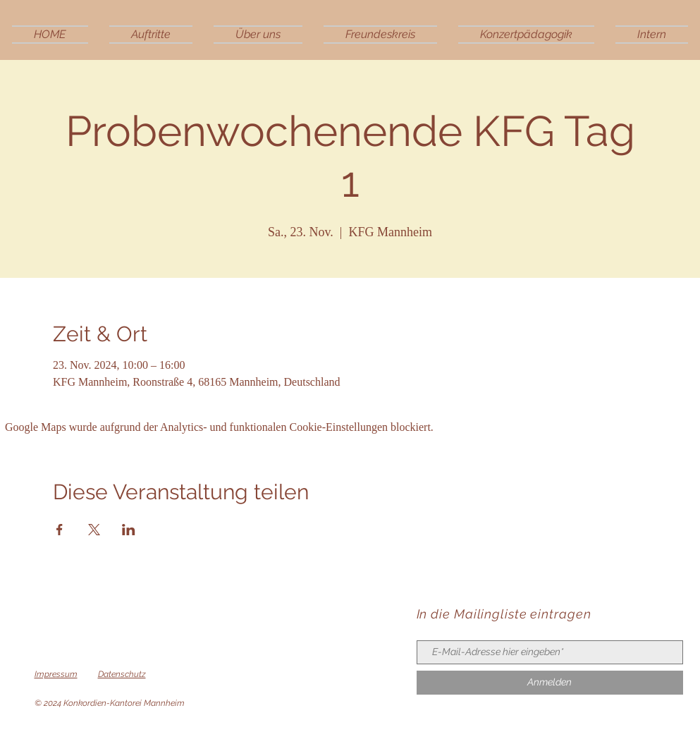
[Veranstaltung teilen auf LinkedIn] (129, 530)
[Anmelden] (550, 683)
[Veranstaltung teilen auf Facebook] (60, 530)
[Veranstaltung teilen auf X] (94, 530)
